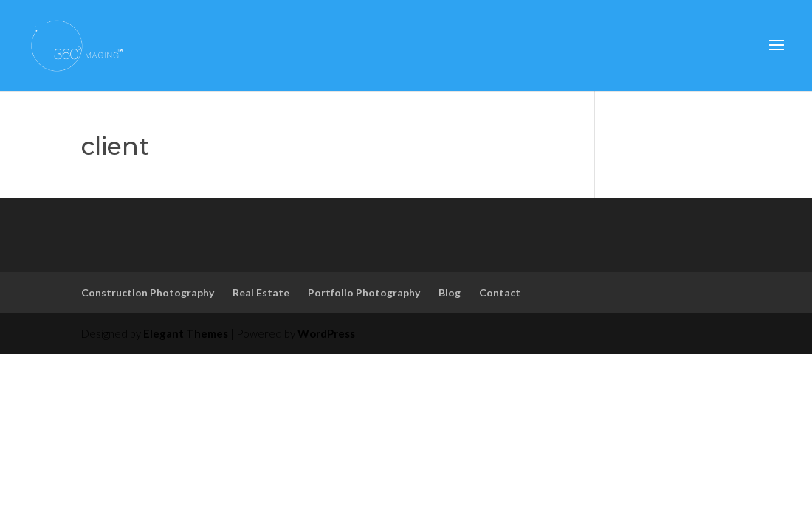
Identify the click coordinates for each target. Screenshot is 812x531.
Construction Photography (148, 292)
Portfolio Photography (364, 292)
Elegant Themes (186, 333)
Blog (450, 292)
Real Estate (261, 292)
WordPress (326, 333)
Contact (500, 292)
